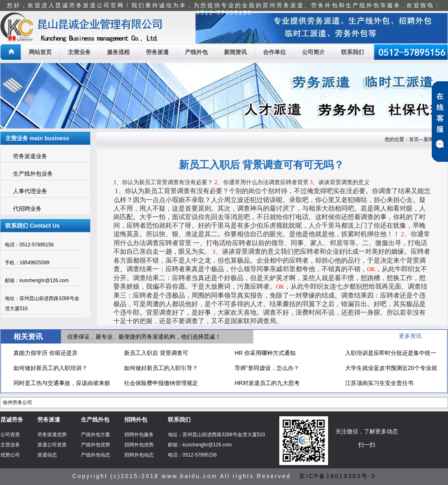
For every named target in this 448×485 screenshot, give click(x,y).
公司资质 (10, 435)
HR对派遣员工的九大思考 (267, 383)
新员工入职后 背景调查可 (156, 353)
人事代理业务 (30, 191)
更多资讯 (410, 336)
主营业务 (79, 52)
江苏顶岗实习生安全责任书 (379, 383)
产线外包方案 (96, 435)
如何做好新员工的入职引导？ (161, 368)
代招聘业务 (27, 209)
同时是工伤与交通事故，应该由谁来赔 (62, 383)
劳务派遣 (157, 52)
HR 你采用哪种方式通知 (265, 353)
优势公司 (10, 455)
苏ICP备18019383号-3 (337, 476)
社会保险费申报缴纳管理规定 (161, 383)
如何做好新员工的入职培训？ (50, 368)
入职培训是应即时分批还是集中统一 (391, 353)
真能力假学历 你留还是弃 (46, 353)
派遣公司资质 (52, 445)
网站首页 (40, 52)
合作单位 (274, 52)
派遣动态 (47, 455)
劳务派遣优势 (52, 435)
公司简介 (313, 52)
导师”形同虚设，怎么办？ (267, 368)
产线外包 (196, 52)
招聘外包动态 (139, 455)
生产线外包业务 (33, 174)
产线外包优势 (96, 445)
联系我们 (352, 52)
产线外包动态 (96, 455)
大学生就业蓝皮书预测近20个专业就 (391, 368)
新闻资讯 (235, 52)
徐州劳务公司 (17, 402)
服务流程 (118, 52)
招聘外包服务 (139, 435)
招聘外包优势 (139, 445)
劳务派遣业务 (30, 156)
